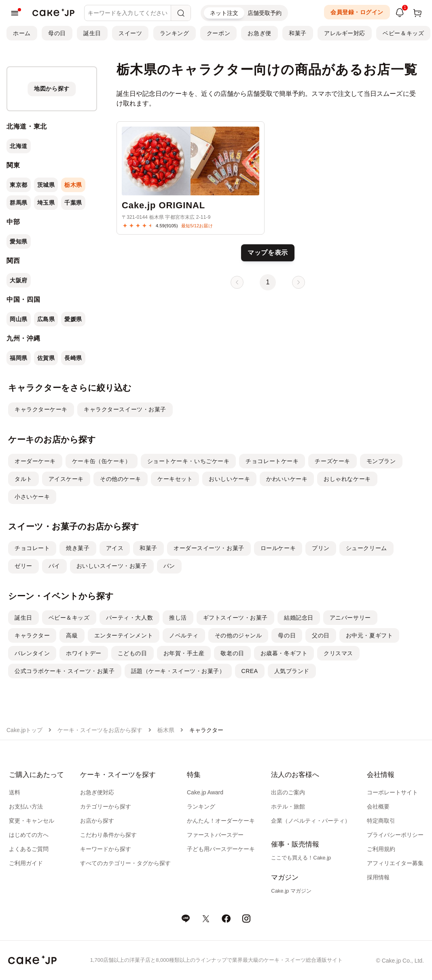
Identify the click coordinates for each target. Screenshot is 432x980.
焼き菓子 (78, 548)
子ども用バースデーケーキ (221, 849)
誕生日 (92, 33)
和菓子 (298, 33)
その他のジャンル (238, 635)
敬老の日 (232, 653)
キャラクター (32, 635)
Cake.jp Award (205, 792)
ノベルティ (184, 635)
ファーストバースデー (215, 835)
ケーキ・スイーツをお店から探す (100, 730)
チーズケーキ (332, 461)
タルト (23, 479)
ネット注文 (224, 13)
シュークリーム (366, 548)
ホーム (22, 33)
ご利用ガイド (26, 863)
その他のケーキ (121, 479)
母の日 (57, 33)
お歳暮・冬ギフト (284, 653)
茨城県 (46, 185)
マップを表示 (268, 253)
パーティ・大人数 (129, 618)
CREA (250, 671)
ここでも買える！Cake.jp (301, 858)
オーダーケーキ (35, 461)
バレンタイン (32, 653)
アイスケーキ (66, 479)
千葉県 (73, 203)
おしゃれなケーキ (347, 479)
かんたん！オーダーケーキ (221, 821)
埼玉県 (46, 203)
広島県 (46, 319)
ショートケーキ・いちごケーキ (188, 461)
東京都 (19, 185)
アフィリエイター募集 (395, 863)
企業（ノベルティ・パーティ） (311, 821)
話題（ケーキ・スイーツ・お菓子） (178, 671)
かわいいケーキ (287, 479)
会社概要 (378, 806)
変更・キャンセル (32, 821)
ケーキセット (175, 479)
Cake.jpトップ (24, 730)
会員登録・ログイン (357, 12)
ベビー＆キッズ (403, 33)
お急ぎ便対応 (97, 792)
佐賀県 (46, 358)
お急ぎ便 (259, 33)
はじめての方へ (29, 835)
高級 (72, 635)
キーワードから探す (106, 849)
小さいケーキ (32, 497)
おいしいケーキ (229, 479)
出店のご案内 (288, 792)
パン (169, 566)
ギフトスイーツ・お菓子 (235, 618)
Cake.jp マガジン (291, 891)
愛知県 (19, 241)
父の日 (321, 635)
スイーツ (130, 33)
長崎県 (73, 358)
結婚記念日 (299, 618)
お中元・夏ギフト (369, 635)
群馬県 (19, 203)
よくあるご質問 (29, 849)
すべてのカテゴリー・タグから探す (125, 863)
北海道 (19, 146)
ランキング (175, 33)
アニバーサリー (350, 618)
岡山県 (19, 319)
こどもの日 (132, 653)
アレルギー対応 (345, 33)
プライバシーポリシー (395, 835)
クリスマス (338, 653)
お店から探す (97, 821)
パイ (54, 566)
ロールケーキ (278, 548)
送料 (15, 792)
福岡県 (19, 358)
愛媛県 (73, 319)
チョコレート (32, 548)
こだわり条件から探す (108, 835)
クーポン (218, 33)
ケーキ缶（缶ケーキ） (102, 461)
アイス (115, 548)
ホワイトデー (84, 653)
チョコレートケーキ (272, 461)
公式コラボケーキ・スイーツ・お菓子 (65, 671)
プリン (321, 548)
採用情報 (378, 877)
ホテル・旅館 (288, 806)
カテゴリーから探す (106, 806)
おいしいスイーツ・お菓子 (112, 566)
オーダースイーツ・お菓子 (209, 548)
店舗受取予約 (265, 13)
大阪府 (19, 280)
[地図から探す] (52, 89)
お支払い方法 (26, 806)
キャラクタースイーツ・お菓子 (125, 409)
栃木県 (73, 185)
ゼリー (23, 566)
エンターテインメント (124, 635)
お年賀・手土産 (184, 653)
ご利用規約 (381, 849)
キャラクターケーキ (41, 409)
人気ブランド (292, 671)
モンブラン (381, 461)
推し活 (178, 618)
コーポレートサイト (392, 792)
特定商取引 (381, 821)
